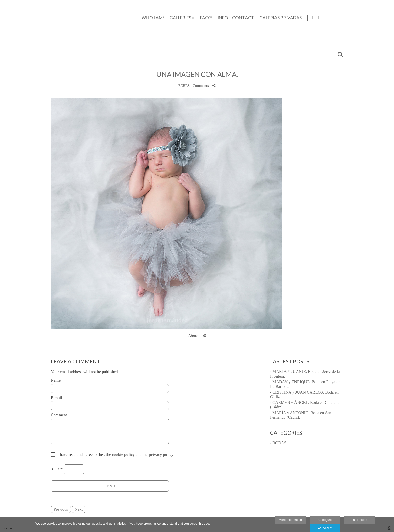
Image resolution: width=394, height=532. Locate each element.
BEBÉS (184, 86)
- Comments (200, 86)
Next (79, 509)
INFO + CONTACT (302, 18)
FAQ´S (272, 18)
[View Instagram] (386, 18)
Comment (59, 415)
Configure (325, 520)
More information (290, 520)
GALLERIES (247, 18)
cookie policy (123, 454)
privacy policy (161, 454)
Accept (325, 528)
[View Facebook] (380, 18)
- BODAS (278, 443)
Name (56, 380)
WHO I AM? (219, 18)
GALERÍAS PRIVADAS (347, 18)
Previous (61, 509)
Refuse (360, 520)
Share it (197, 336)
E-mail (56, 398)
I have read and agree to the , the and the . (115, 454)
